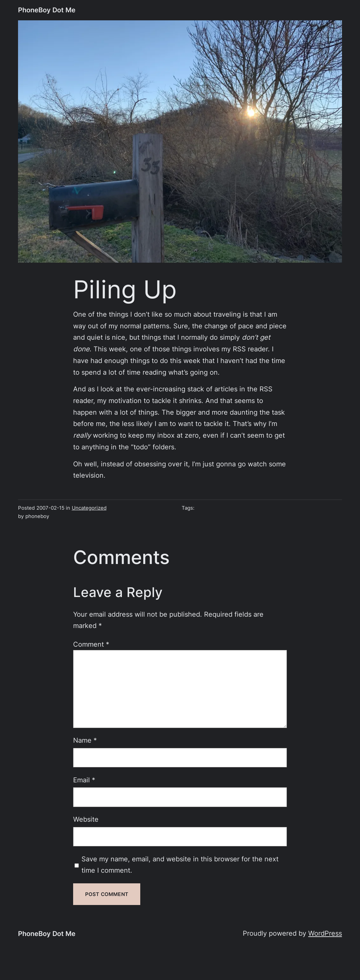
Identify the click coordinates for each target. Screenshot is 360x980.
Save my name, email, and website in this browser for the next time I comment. (180, 865)
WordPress (325, 933)
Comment (91, 644)
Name (85, 740)
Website (86, 819)
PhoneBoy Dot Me (47, 10)
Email (84, 780)
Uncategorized (89, 508)
